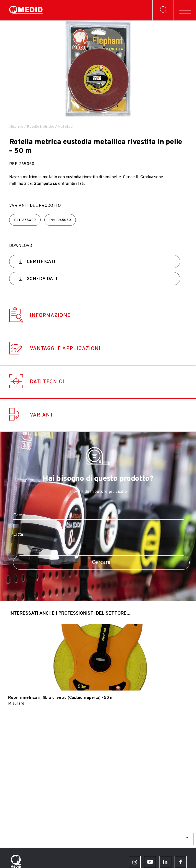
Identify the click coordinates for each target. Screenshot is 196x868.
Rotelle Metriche (40, 127)
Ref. (25, 220)
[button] (92, 109)
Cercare (101, 563)
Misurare (16, 127)
